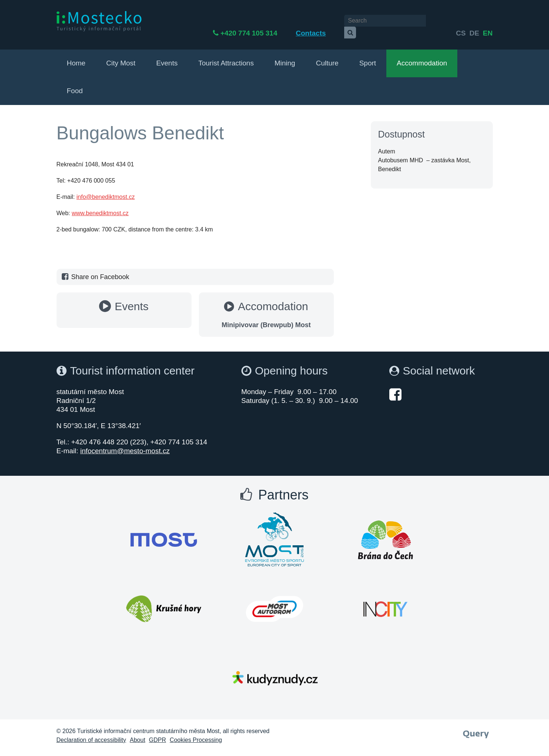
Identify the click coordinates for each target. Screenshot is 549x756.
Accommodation (422, 56)
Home (76, 56)
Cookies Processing (196, 733)
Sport (368, 56)
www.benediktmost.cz (100, 206)
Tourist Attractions (226, 56)
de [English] (474, 21)
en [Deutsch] (488, 21)
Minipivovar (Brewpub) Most (266, 318)
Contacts (337, 21)
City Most (121, 56)
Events (167, 56)
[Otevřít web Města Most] (164, 533)
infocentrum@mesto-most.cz (125, 444)
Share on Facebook (95, 270)
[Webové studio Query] (476, 725)
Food (75, 84)
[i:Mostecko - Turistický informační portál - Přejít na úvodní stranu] (99, 21)
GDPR (157, 733)
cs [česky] (461, 21)
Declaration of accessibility (91, 733)
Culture (327, 56)
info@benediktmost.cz (106, 190)
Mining (285, 56)
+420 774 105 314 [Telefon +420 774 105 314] (275, 21)
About (138, 733)
